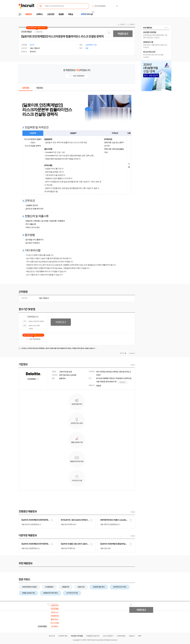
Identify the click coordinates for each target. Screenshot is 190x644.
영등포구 (46, 298)
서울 (40, 298)
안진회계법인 (27, 32)
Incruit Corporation (97, 640)
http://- (99, 386)
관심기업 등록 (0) (33, 339)
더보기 (133, 365)
